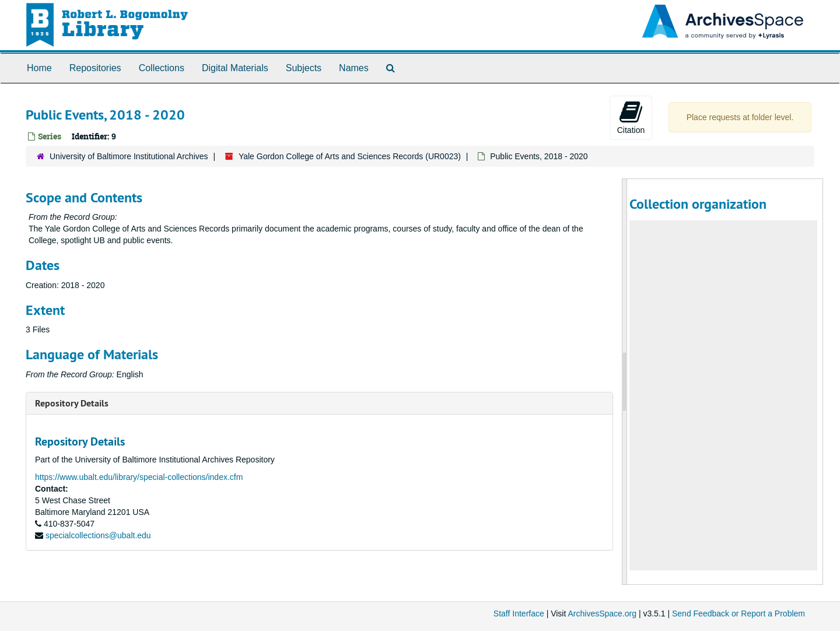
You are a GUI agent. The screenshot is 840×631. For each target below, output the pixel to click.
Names (354, 68)
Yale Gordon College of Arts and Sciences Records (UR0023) (350, 156)
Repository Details (72, 403)
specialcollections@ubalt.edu (98, 535)
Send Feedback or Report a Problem (738, 614)
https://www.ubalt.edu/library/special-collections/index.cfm (139, 477)
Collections (162, 68)
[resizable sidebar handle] (625, 382)
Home (39, 68)
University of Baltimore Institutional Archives (129, 156)
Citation (631, 117)
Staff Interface (519, 614)
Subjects (304, 68)
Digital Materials (235, 68)
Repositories (95, 68)
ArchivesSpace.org (602, 614)
